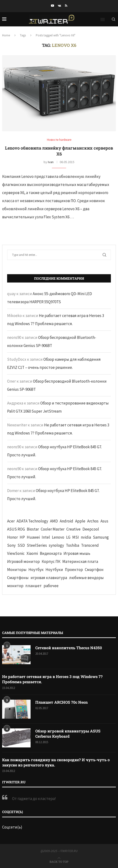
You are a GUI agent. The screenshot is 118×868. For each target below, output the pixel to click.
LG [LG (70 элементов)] (68, 537)
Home (6, 35)
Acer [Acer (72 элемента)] (11, 521)
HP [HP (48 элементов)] (22, 537)
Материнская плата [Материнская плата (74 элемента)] (80, 561)
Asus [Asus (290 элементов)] (104, 521)
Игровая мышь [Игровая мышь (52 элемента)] (77, 553)
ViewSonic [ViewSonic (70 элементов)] (16, 553)
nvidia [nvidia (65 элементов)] (86, 537)
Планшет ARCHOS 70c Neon (61, 702)
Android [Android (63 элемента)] (66, 521)
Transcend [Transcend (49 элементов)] (90, 545)
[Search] (113, 19)
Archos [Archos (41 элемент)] (93, 521)
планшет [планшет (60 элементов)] (34, 586)
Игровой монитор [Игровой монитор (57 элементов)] (23, 561)
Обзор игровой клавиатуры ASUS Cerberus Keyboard (68, 734)
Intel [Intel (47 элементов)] (46, 537)
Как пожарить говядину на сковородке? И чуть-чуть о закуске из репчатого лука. (56, 762)
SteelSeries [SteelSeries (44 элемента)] (37, 545)
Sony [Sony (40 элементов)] (11, 545)
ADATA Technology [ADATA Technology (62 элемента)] (32, 521)
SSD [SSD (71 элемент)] (21, 545)
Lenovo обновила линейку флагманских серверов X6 (59, 151)
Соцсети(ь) (12, 827)
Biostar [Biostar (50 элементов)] (33, 529)
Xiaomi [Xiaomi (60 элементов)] (32, 553)
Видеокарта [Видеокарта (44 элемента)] (51, 553)
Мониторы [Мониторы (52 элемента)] (17, 570)
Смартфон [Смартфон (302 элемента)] (94, 570)
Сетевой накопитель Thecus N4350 (69, 648)
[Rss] (66, 6)
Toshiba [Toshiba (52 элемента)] (73, 545)
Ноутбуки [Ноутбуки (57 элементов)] (54, 570)
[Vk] (59, 6)
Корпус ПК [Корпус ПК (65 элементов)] (51, 561)
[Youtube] (52, 6)
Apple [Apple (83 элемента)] (80, 521)
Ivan (51, 162)
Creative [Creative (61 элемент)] (73, 529)
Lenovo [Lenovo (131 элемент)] (58, 537)
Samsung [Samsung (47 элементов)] (101, 537)
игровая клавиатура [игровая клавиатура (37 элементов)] (49, 578)
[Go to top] (59, 861)
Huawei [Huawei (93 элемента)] (33, 537)
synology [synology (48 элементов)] (56, 545)
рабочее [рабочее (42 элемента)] (51, 586)
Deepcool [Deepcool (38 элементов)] (91, 529)
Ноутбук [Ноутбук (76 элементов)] (36, 570)
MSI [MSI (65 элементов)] (76, 537)
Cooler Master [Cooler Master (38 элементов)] (53, 529)
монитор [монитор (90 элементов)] (15, 586)
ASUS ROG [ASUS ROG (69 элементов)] (16, 529)
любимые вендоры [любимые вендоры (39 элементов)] (86, 578)
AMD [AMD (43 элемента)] (54, 521)
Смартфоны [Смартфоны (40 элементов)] (18, 578)
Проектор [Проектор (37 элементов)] (74, 570)
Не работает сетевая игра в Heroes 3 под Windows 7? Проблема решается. (52, 679)
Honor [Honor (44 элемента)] (12, 537)
